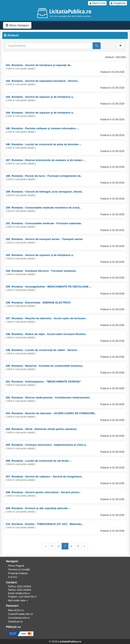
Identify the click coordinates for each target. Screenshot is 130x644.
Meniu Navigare (17, 25)
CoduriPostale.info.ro (20, 614)
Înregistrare (118, 3)
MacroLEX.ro (16, 610)
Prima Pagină (16, 566)
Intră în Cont (97, 3)
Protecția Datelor (18, 573)
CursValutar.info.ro (19, 618)
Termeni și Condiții (19, 569)
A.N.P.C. (13, 577)
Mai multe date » (18, 600)
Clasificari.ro (15, 622)
